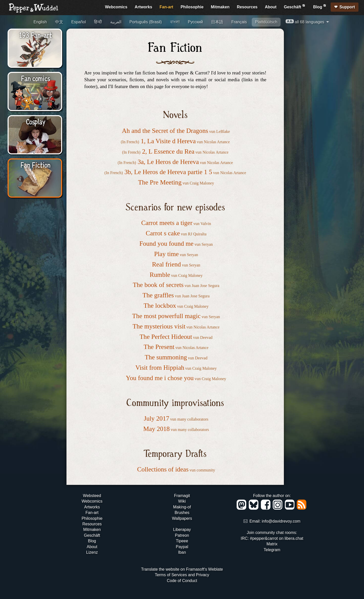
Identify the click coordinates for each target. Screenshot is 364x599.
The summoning (166, 357)
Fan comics (36, 78)
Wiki (182, 501)
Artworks (143, 7)
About (271, 7)
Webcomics (116, 7)
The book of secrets (158, 285)
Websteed (92, 496)
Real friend (166, 264)
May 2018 (157, 429)
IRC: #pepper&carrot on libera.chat (272, 538)
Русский (195, 22)
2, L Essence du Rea (168, 151)
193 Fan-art (36, 35)
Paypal (182, 547)
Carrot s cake (163, 233)
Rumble (160, 275)
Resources (247, 7)
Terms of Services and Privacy (182, 575)
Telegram (272, 550)
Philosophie (192, 7)
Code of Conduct (182, 581)
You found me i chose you (160, 378)
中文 (59, 22)
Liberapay (182, 530)
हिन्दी (98, 22)
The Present (159, 347)
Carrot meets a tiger (167, 223)
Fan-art (166, 7)
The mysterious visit (159, 326)
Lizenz (92, 552)
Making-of (182, 507)
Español (79, 22)
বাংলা (175, 22)
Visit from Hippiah (160, 368)
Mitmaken (220, 7)
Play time (166, 254)
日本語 (217, 22)
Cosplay (36, 121)
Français (239, 22)
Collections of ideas (163, 469)
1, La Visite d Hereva (168, 141)
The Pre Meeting (160, 182)
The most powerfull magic (166, 316)
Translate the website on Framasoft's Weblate (182, 569)
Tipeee (182, 541)
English (40, 22)
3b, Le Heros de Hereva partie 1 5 (168, 172)
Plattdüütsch (266, 22)
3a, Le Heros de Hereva (168, 162)
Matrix (272, 544)
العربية (116, 22)
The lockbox (160, 306)
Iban (182, 552)
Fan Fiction (36, 164)
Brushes (182, 513)
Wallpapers (182, 518)
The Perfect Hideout (166, 337)
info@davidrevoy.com (281, 521)
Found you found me (166, 244)
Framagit (182, 496)
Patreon (182, 535)
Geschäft (295, 6)
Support (347, 7)
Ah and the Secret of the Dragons (165, 131)
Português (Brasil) (146, 22)
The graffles (158, 295)
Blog (320, 6)
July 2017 (156, 418)
